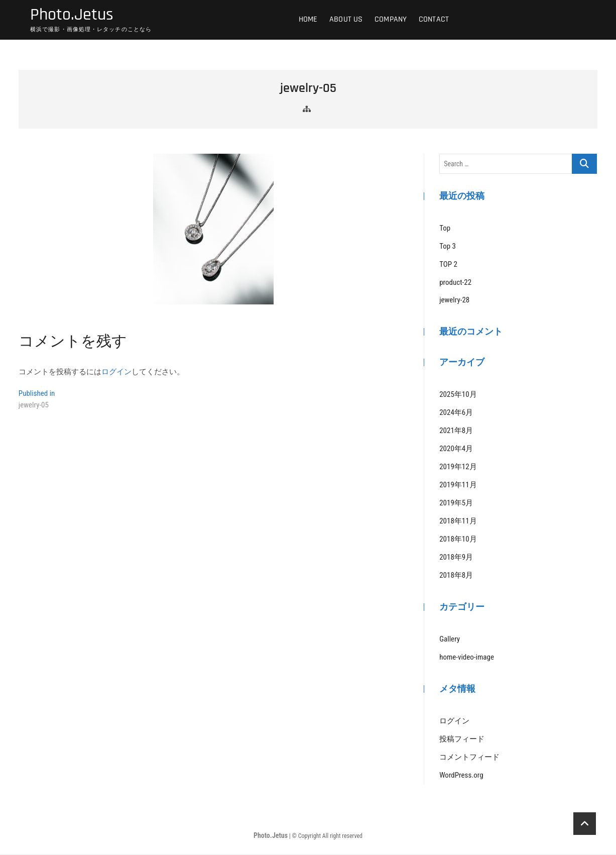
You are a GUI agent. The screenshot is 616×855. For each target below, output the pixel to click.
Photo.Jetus (74, 16)
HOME (308, 20)
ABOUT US (346, 20)
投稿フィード (462, 740)
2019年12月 (458, 468)
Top (445, 229)
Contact (434, 20)
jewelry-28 (454, 301)
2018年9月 (456, 559)
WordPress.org (461, 776)
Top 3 (448, 247)
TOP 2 (448, 265)
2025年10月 (458, 396)
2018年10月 (458, 541)
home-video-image (467, 658)
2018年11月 (458, 522)
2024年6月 (456, 414)
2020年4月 (456, 450)
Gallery (450, 640)
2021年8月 (456, 432)
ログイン (116, 373)
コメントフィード (469, 758)
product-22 (455, 283)
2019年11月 (458, 486)
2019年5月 (456, 504)
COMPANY (391, 20)
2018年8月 (456, 577)
